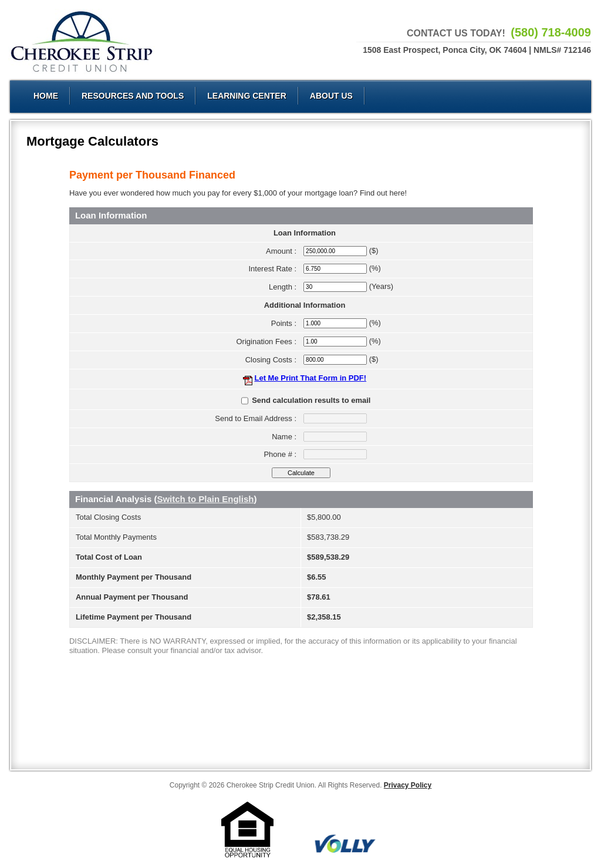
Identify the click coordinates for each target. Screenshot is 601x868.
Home (46, 96)
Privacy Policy (408, 785)
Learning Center (247, 96)
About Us (331, 96)
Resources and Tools (133, 96)
